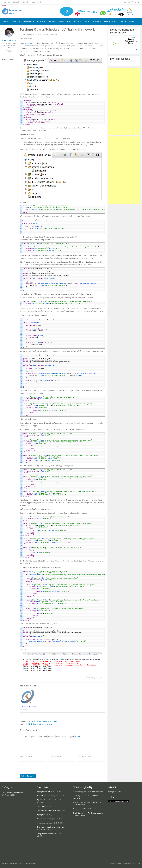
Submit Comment (28, 776)
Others (122, 21)
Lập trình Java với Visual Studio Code (50, 800)
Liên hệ (26, 2)
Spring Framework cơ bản (46, 792)
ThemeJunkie (127, 864)
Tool (85, 21)
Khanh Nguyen (78, 796)
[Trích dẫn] (32, 737)
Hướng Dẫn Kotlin (114, 792)
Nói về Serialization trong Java (48, 796)
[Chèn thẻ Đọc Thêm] (64, 737)
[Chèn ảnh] (45, 737)
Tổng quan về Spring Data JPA (48, 811)
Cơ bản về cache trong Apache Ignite (44, 721)
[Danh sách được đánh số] (52, 737)
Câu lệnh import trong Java (47, 819)
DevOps (76, 21)
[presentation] (35, 768)
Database (95, 21)
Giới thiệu (7, 2)
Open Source (63, 21)
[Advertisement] (124, 102)
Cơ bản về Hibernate (89, 809)
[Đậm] (21, 737)
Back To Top (136, 864)
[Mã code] (58, 737)
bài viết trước (29, 43)
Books (132, 21)
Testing (51, 21)
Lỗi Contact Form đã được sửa (13, 793)
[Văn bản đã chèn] (41, 737)
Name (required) (26, 756)
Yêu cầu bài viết (36, 2)
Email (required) (55, 756)
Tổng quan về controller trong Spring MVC (52, 834)
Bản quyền (17, 2)
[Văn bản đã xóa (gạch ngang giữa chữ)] (38, 737)
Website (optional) (85, 756)
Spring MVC (41, 815)
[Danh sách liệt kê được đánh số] (49, 737)
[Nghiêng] (23, 737)
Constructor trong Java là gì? (47, 823)
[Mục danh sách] (54, 737)
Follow (9, 52)
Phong (75, 809)
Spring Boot (41, 806)
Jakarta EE (15, 21)
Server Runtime (109, 21)
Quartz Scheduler (51, 34)
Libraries (40, 21)
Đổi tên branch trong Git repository (40, 724)
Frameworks (28, 21)
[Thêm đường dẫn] (26, 737)
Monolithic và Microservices (93, 792)
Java (4, 21)
